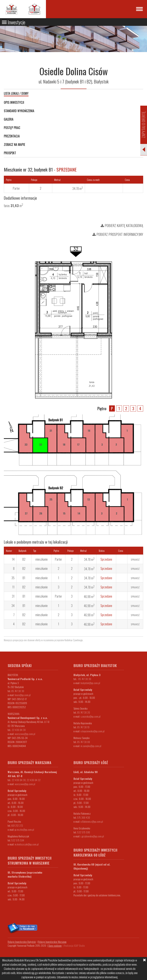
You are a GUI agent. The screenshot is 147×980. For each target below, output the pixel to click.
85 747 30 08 (84, 742)
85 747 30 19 (83, 727)
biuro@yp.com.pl (23, 695)
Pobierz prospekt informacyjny (118, 234)
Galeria (9, 119)
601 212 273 (17, 825)
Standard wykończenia (19, 111)
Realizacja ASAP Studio (74, 946)
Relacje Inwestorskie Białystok (22, 942)
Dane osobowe (55, 946)
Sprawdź (135, 560)
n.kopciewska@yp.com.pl (93, 731)
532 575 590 (84, 832)
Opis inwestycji (14, 102)
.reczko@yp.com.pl (25, 829)
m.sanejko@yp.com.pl (91, 746)
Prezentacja (12, 136)
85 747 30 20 (84, 712)
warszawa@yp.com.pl (25, 734)
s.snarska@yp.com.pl (91, 716)
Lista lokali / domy (16, 93)
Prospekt (10, 153)
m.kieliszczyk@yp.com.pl (27, 844)
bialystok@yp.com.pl (90, 683)
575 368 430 (84, 817)
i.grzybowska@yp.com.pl (92, 836)
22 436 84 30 (19, 730)
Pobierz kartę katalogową (122, 225)
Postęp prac (12, 128)
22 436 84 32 (34, 780)
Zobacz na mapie (14, 145)
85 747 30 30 (18, 691)
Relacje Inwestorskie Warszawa (52, 942)
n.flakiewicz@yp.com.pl (92, 821)
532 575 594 (18, 840)
